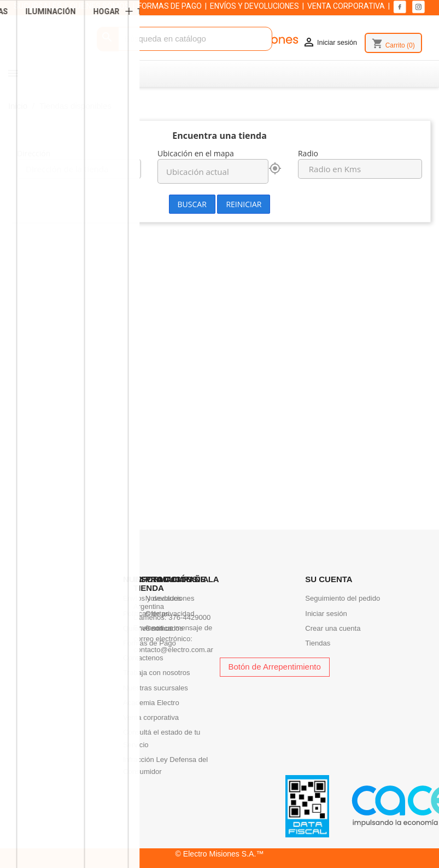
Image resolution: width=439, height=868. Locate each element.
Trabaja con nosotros (157, 673)
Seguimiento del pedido (343, 598)
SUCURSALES (38, 6)
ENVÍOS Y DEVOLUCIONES (254, 6)
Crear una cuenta (333, 628)
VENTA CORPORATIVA (346, 6)
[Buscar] (185, 39)
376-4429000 (189, 617)
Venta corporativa (151, 717)
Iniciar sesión (326, 614)
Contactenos (143, 658)
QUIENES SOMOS (100, 6)
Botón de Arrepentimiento (275, 667)
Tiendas (318, 643)
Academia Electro (151, 703)
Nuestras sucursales (156, 688)
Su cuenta (329, 579)
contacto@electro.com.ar (173, 650)
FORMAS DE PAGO (170, 6)
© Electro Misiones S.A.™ (220, 854)
